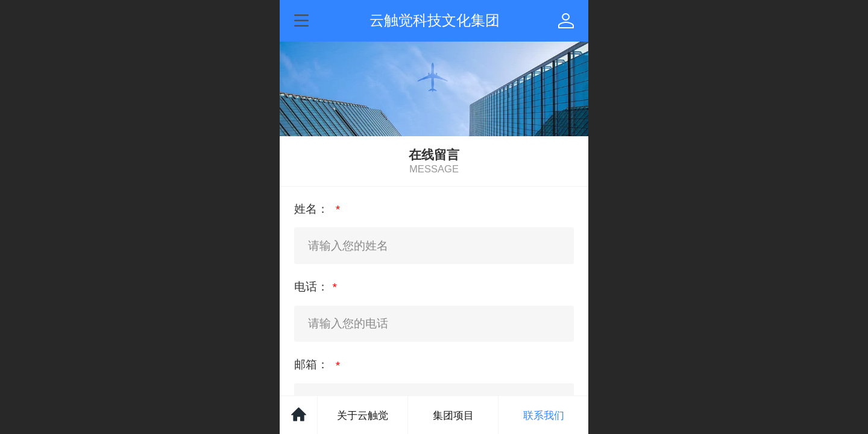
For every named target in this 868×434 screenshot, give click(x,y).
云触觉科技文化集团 (435, 20)
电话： (311, 287)
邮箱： (313, 364)
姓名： (313, 209)
